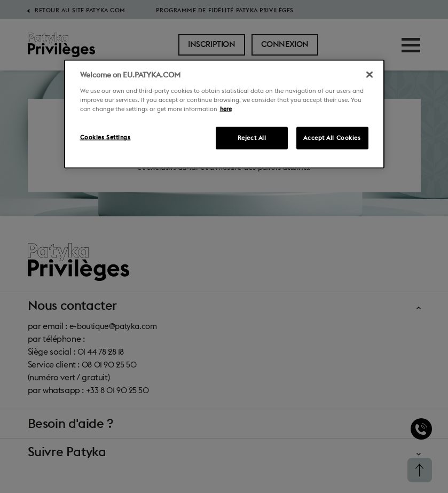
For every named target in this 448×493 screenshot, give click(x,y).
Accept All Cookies (332, 138)
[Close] (370, 75)
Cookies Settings (105, 138)
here (226, 109)
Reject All (252, 138)
